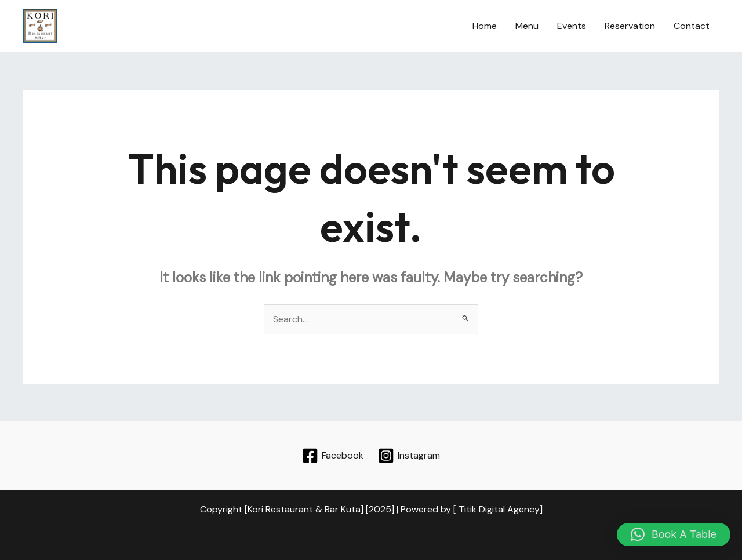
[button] (674, 534)
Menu (527, 26)
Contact (692, 26)
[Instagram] (409, 456)
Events (572, 26)
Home (485, 26)
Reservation (630, 26)
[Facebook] (333, 456)
